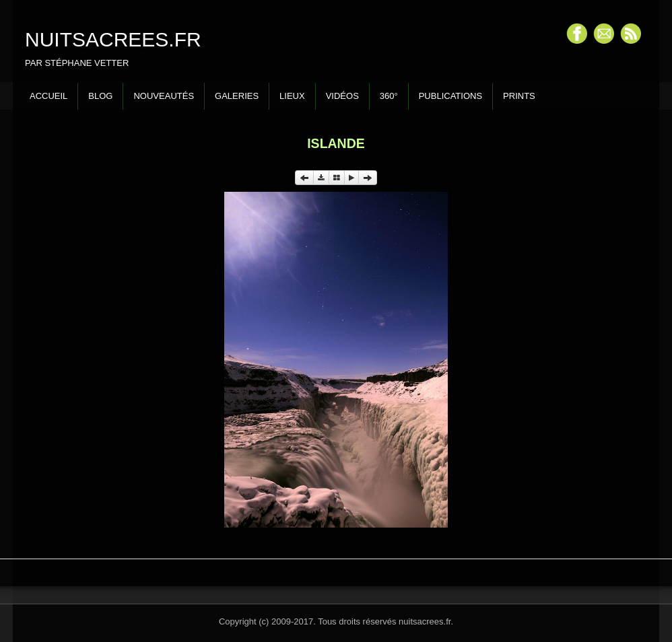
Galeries (237, 96)
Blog (100, 96)
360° (389, 96)
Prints (519, 96)
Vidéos (342, 96)
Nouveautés (164, 96)
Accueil (48, 96)
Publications (450, 96)
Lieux (292, 96)
